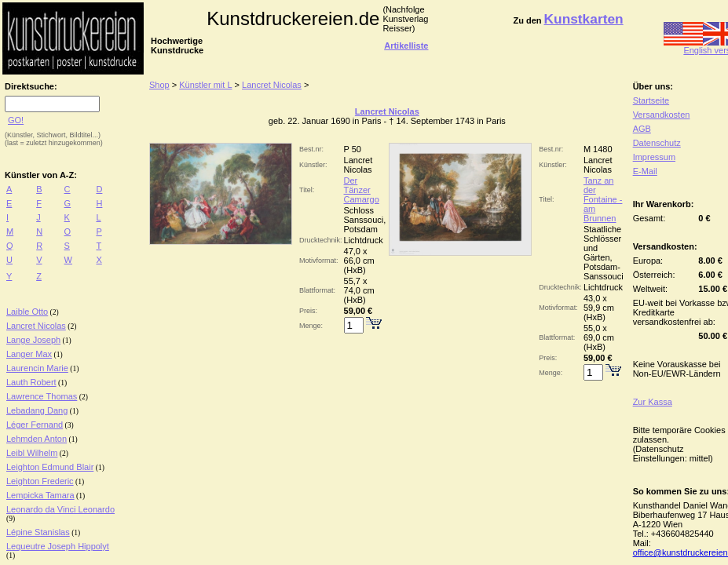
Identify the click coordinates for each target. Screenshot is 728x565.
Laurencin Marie (37, 368)
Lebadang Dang (37, 410)
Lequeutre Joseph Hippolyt (58, 546)
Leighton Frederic (40, 481)
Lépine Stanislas (38, 532)
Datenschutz (657, 143)
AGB (642, 129)
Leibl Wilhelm (32, 453)
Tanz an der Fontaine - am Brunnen (603, 199)
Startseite (651, 100)
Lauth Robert (31, 382)
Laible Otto (27, 312)
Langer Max (29, 354)
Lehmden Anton (37, 439)
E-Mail (645, 171)
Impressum (654, 157)
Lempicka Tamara (40, 495)
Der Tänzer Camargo (362, 190)
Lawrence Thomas (42, 396)
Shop (159, 85)
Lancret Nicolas (36, 326)
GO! (16, 120)
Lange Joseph (33, 340)
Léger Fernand (35, 425)
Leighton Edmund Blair (50, 467)
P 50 (353, 149)
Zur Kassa (653, 402)
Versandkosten (662, 115)
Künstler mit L (205, 85)
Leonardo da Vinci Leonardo (60, 509)
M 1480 (598, 149)
